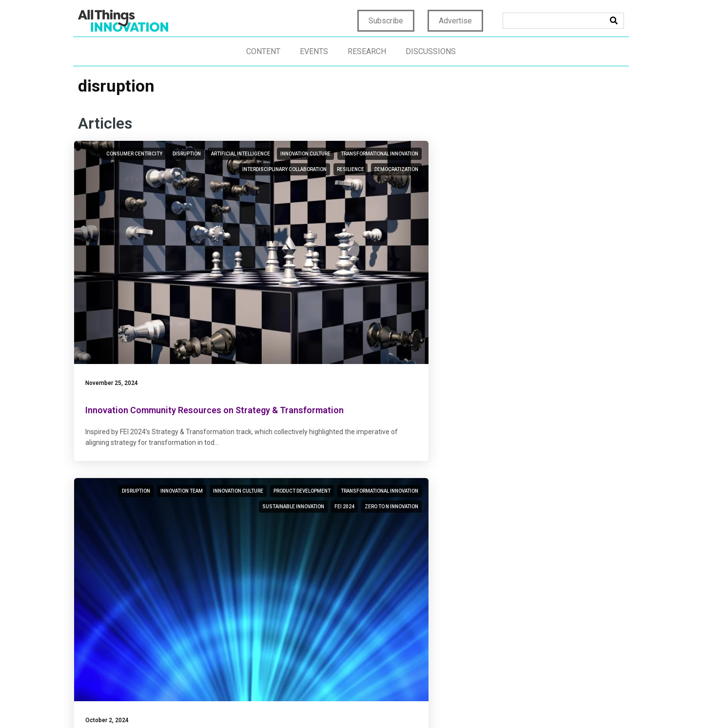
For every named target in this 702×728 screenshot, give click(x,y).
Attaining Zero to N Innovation (338, 294)
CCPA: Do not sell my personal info (558, 704)
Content (263, 51)
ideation (228, 408)
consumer (155, 408)
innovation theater (401, 439)
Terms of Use (397, 704)
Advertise (455, 21)
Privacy (355, 704)
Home (326, 704)
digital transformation (583, 169)
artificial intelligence (148, 169)
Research (367, 51)
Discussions (431, 51)
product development (398, 169)
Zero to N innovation (399, 216)
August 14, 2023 (299, 522)
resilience (225, 201)
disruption (224, 154)
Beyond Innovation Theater (331, 549)
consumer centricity (172, 154)
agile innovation (593, 185)
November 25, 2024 (116, 267)
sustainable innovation (365, 201)
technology (559, 408)
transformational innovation (200, 185)
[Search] (614, 21)
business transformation (508, 169)
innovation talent (590, 424)
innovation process (213, 424)
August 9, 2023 (485, 522)
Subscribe (386, 21)
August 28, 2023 (112, 522)
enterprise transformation (539, 154)
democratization (216, 216)
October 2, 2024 (299, 267)
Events (314, 51)
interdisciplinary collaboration (159, 201)
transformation (512, 408)
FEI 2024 (416, 201)
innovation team (405, 154)
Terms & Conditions (459, 704)
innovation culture (213, 169)
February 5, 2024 (487, 267)
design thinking (536, 424)
